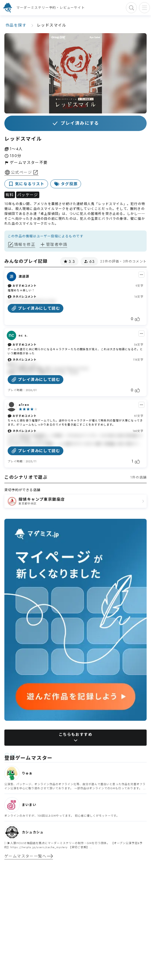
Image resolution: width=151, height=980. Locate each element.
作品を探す (16, 25)
